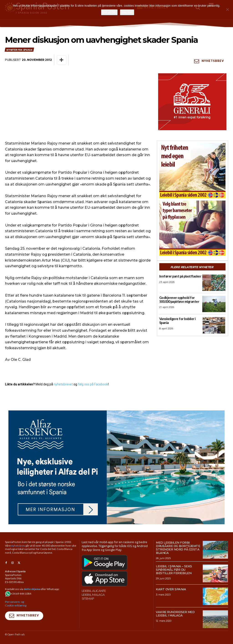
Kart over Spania (171, 589)
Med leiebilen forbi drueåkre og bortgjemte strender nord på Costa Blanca (178, 547)
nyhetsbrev (18, 545)
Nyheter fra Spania (19, 50)
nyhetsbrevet (63, 384)
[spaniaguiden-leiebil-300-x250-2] (192, 228)
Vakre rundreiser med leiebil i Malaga (175, 614)
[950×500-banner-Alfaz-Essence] (116, 467)
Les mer (127, 12)
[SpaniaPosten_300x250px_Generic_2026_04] (192, 102)
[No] (227, 9)
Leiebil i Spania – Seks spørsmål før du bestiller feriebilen (174, 569)
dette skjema (32, 589)
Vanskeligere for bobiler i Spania (176, 321)
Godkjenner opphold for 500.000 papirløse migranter (178, 299)
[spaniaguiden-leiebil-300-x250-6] (192, 170)
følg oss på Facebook (93, 384)
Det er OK (109, 12)
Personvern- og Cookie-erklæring (16, 604)
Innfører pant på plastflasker (178, 276)
